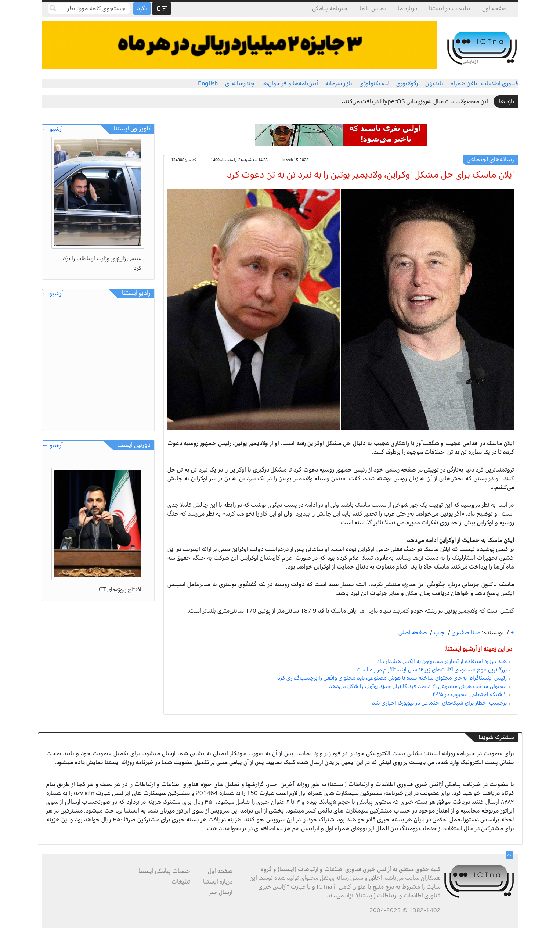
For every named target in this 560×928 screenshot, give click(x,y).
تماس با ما (373, 8)
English (208, 83)
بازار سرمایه (339, 83)
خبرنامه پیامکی (330, 8)
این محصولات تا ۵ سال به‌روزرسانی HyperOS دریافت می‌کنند (415, 101)
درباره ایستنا (218, 882)
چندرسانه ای (240, 83)
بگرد (142, 8)
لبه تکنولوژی (374, 83)
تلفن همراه (464, 83)
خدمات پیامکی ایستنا (164, 871)
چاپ (439, 633)
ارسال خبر (221, 892)
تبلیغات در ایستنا (450, 8)
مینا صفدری (465, 633)
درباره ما (407, 8)
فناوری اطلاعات (500, 83)
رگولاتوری (407, 83)
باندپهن (434, 83)
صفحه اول (494, 8)
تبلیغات (181, 882)
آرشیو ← (53, 129)
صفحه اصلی (413, 633)
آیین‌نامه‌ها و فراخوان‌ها (290, 83)
